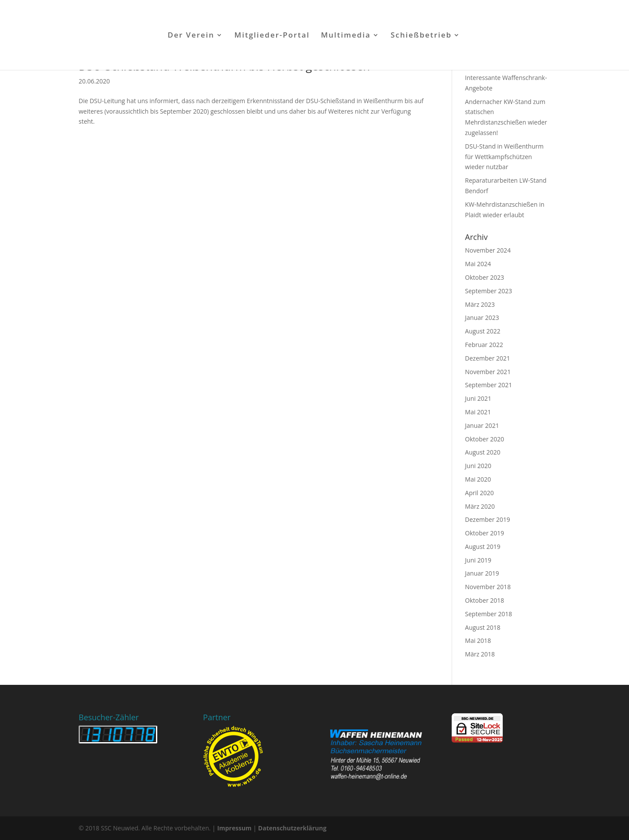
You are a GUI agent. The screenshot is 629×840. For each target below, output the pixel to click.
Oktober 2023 (485, 277)
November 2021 (488, 372)
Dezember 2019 (488, 519)
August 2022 (483, 331)
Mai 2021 (478, 412)
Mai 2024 (478, 264)
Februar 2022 (484, 345)
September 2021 (489, 385)
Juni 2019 (478, 560)
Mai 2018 (478, 640)
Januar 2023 (482, 318)
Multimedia (346, 36)
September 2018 (489, 614)
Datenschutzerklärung (292, 828)
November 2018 (488, 587)
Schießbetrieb (421, 36)
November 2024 (488, 250)
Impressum (234, 828)
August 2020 (483, 452)
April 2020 (480, 493)
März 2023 (480, 304)
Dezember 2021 (488, 358)
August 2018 (483, 627)
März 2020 (480, 506)
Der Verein (191, 36)
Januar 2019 (482, 573)
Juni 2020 (478, 466)
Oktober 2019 (485, 533)
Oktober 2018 (485, 600)
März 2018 (480, 654)
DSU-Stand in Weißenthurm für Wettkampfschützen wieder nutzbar (505, 157)
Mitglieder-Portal (272, 36)
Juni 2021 (478, 398)
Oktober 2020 (485, 439)
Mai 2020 (478, 479)
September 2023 (489, 291)
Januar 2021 (482, 425)
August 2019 (483, 547)
